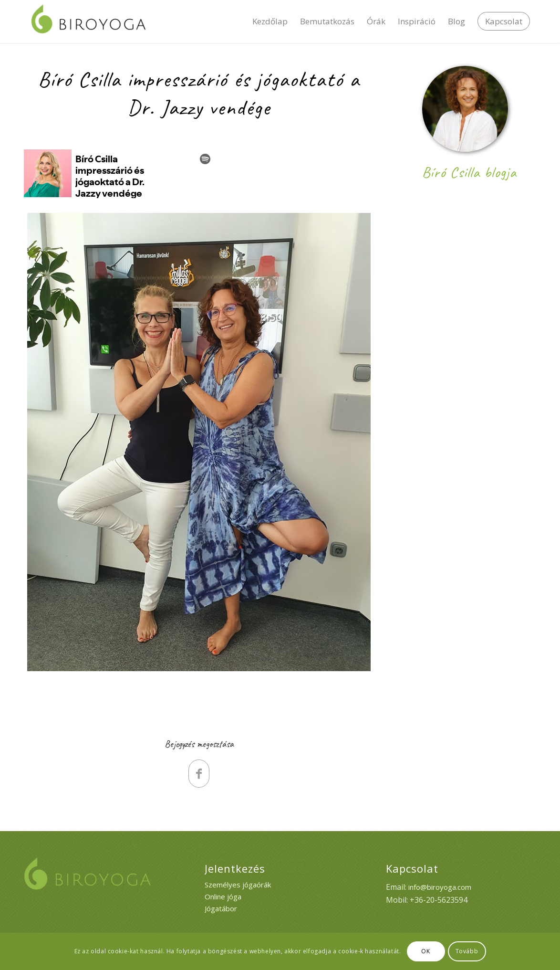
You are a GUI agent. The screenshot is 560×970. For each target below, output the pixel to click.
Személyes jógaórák (238, 885)
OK (425, 951)
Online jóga (223, 896)
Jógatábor (221, 908)
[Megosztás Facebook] (199, 774)
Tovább (467, 951)
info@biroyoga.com (440, 887)
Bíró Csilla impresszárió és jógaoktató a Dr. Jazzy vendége (199, 94)
